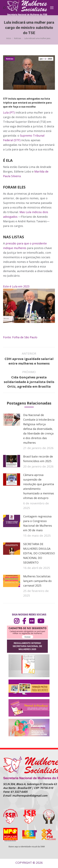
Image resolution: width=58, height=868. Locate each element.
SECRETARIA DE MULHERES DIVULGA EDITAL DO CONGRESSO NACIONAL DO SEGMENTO (39, 553)
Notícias (10, 59)
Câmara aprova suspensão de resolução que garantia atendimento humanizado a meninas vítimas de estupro (39, 486)
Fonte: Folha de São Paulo (20, 337)
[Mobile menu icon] (52, 8)
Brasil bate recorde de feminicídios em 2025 (38, 459)
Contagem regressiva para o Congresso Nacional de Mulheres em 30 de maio (38, 523)
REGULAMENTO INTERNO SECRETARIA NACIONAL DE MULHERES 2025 (27, 646)
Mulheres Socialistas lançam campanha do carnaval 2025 (37, 581)
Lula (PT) (9, 112)
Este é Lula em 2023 (16, 286)
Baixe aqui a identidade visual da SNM (27, 846)
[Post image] (12, 420)
